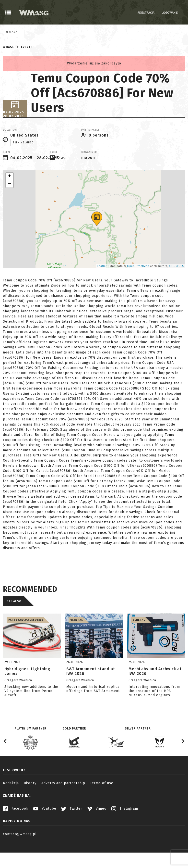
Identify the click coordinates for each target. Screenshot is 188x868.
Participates (90, 154)
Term (6, 176)
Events (27, 71)
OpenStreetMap (138, 290)
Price (54, 176)
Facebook (16, 833)
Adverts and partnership (63, 807)
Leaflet (102, 290)
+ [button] (10, 201)
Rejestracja (146, 13)
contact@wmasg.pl (20, 858)
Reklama (11, 32)
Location (10, 154)
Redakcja (11, 807)
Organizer (89, 176)
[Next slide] (183, 766)
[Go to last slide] (5, 766)
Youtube (45, 833)
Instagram (125, 833)
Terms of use (102, 807)
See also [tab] (14, 626)
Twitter (72, 833)
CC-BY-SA (176, 290)
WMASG (9, 71)
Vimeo (97, 833)
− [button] (10, 208)
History (30, 807)
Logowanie (170, 13)
